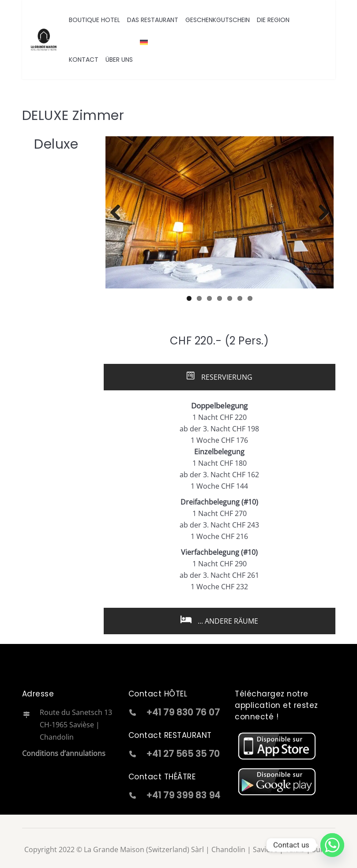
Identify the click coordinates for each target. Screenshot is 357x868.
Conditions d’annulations (64, 752)
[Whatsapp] (332, 845)
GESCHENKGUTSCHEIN (218, 20)
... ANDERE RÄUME (219, 620)
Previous (119, 212)
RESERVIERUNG (219, 376)
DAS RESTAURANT (153, 20)
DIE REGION (273, 20)
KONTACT (84, 60)
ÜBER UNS (119, 60)
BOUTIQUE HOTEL (94, 20)
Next (320, 212)
